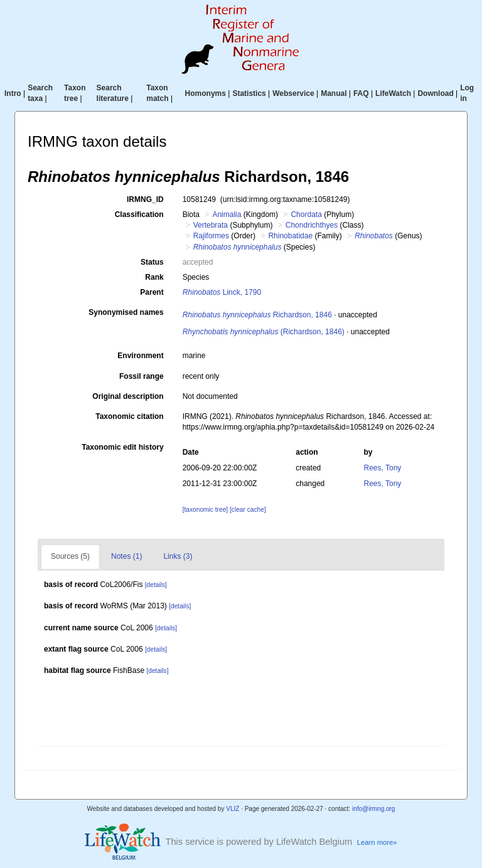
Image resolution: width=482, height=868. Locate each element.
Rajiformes (211, 236)
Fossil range (142, 376)
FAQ (361, 93)
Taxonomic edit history (122, 447)
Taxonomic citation (129, 416)
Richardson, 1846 (257, 315)
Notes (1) (126, 556)
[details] (156, 585)
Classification (139, 214)
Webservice (293, 93)
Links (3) (178, 556)
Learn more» (377, 842)
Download (435, 93)
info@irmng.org (374, 809)
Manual (334, 93)
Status (152, 262)
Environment (140, 356)
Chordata (306, 214)
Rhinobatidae (290, 236)
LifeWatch (393, 93)
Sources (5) (70, 556)
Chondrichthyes (312, 225)
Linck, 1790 (222, 292)
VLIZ (233, 809)
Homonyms (206, 93)
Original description (128, 396)
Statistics (249, 93)
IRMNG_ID (145, 199)
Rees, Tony (383, 468)
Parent (152, 292)
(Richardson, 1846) (264, 332)
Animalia (227, 214)
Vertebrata (211, 225)
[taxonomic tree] (205, 510)
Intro (13, 93)
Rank (154, 277)
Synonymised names (126, 312)
